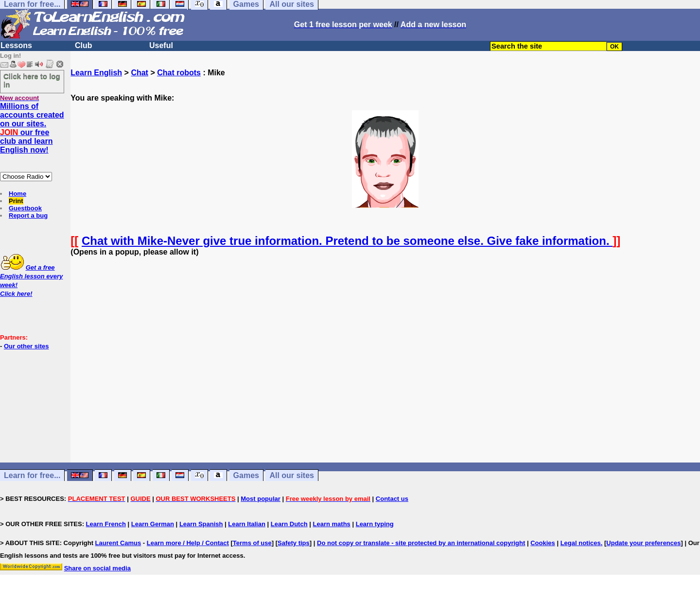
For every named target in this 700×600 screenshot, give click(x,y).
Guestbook (25, 208)
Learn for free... (32, 475)
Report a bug (28, 215)
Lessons (16, 45)
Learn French (106, 524)
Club (84, 45)
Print (16, 201)
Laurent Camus (118, 543)
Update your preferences (643, 543)
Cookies (543, 543)
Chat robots (179, 73)
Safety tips (294, 543)
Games (246, 475)
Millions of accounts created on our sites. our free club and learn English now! (32, 128)
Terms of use (252, 543)
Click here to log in (32, 80)
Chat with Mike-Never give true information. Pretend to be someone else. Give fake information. (347, 241)
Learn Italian (247, 524)
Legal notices (581, 543)
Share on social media (97, 568)
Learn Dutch (289, 524)
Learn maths (332, 524)
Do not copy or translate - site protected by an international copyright (421, 543)
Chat (140, 73)
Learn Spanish (201, 524)
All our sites (292, 475)
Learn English (96, 73)
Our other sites (26, 346)
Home (17, 194)
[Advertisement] (385, 368)
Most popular (261, 499)
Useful (161, 45)
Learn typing (375, 524)
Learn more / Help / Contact (188, 543)
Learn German (153, 524)
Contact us (392, 499)
